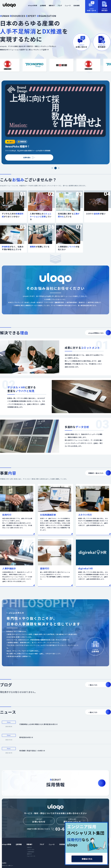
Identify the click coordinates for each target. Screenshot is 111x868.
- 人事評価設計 (30, 852)
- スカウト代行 (30, 849)
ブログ (60, 5)
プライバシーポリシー (8, 866)
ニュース (68, 5)
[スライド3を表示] (59, 168)
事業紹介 (52, 5)
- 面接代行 (29, 854)
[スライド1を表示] (52, 168)
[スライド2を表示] (55, 168)
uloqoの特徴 (33, 5)
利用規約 (4, 863)
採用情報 (77, 5)
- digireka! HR (31, 856)
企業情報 (43, 5)
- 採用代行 (29, 847)
